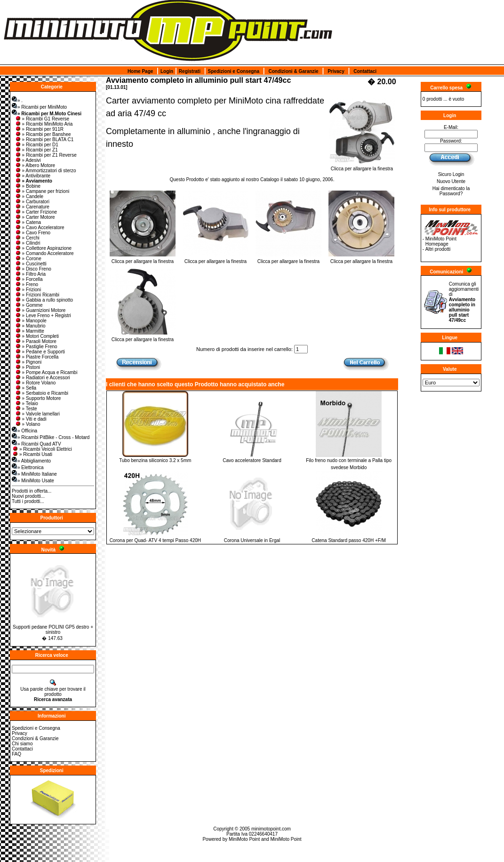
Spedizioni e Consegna (234, 71)
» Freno (26, 284)
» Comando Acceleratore (44, 253)
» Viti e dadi (31, 419)
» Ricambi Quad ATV (36, 444)
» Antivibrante (33, 176)
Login (167, 71)
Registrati (190, 71)
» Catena (28, 222)
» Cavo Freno (33, 233)
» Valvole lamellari (37, 414)
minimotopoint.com (271, 829)
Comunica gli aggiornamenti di (464, 302)
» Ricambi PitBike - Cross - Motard (51, 437)
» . (17, 100)
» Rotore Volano (35, 383)
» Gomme (29, 305)
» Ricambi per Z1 (36, 150)
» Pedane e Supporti (40, 352)
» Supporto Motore (38, 398)
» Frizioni (28, 290)
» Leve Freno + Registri (43, 315)
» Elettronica (28, 467)
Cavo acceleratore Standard (252, 460)
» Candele (29, 196)
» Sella (26, 388)
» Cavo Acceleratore (40, 227)
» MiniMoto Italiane (34, 474)
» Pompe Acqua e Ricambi (46, 372)
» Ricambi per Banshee (43, 134)
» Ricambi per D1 (36, 145)
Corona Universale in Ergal (252, 540)
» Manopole (31, 321)
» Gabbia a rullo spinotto (44, 300)
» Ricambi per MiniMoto (39, 107)
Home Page (140, 71)
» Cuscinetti (31, 264)
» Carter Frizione (36, 212)
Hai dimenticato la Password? (451, 191)
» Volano (28, 424)
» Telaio (26, 403)
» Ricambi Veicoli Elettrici (42, 449)
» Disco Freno (33, 269)
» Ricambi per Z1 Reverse (46, 155)
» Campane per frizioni (42, 191)
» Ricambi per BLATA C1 (44, 140)
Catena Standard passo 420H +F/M (349, 540)
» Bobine (28, 186)
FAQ (16, 754)
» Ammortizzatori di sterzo (45, 171)
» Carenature (32, 207)
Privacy (336, 71)
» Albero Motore (35, 165)
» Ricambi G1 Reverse (42, 119)
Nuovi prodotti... (28, 496)
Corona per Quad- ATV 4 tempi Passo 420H (155, 540)
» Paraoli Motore (36, 341)
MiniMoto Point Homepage (441, 241)
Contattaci (365, 71)
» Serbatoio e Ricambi (41, 393)
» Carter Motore (35, 217)
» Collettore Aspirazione (43, 248)
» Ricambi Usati (32, 454)
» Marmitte (29, 331)
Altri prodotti (438, 249)
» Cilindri (28, 243)
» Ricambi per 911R (39, 129)
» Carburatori (32, 202)
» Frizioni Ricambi (37, 295)
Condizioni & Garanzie (294, 71)
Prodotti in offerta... (32, 491)
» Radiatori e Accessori (42, 378)
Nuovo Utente (451, 181)
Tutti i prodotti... (28, 501)
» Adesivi (28, 160)
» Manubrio (30, 326)
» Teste (26, 409)
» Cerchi (27, 238)
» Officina (24, 431)
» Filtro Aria (30, 274)
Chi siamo (22, 744)
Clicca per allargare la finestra (362, 167)
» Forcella (29, 279)
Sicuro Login (451, 174)
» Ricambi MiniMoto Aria (44, 124)
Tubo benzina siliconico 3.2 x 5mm (155, 460)
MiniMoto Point (244, 839)
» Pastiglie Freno (36, 347)
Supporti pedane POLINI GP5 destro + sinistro (53, 630)
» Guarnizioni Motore (40, 310)
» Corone (28, 259)
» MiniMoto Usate (33, 481)
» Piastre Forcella (37, 357)
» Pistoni (27, 367)
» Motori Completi (37, 336)
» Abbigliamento (31, 461)
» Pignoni (28, 362)
